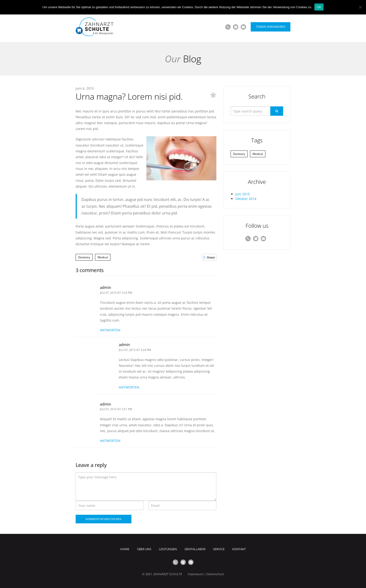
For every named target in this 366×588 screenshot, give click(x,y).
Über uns (144, 549)
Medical (103, 257)
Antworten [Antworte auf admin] (110, 330)
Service (219, 549)
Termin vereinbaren (271, 27)
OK (319, 7)
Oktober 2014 (246, 199)
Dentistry (84, 257)
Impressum (196, 574)
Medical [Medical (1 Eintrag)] (258, 154)
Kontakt (239, 549)
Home (125, 549)
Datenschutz (215, 574)
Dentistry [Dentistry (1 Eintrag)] (239, 154)
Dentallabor (195, 549)
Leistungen (168, 549)
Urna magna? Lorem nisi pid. (129, 96)
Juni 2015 (243, 194)
